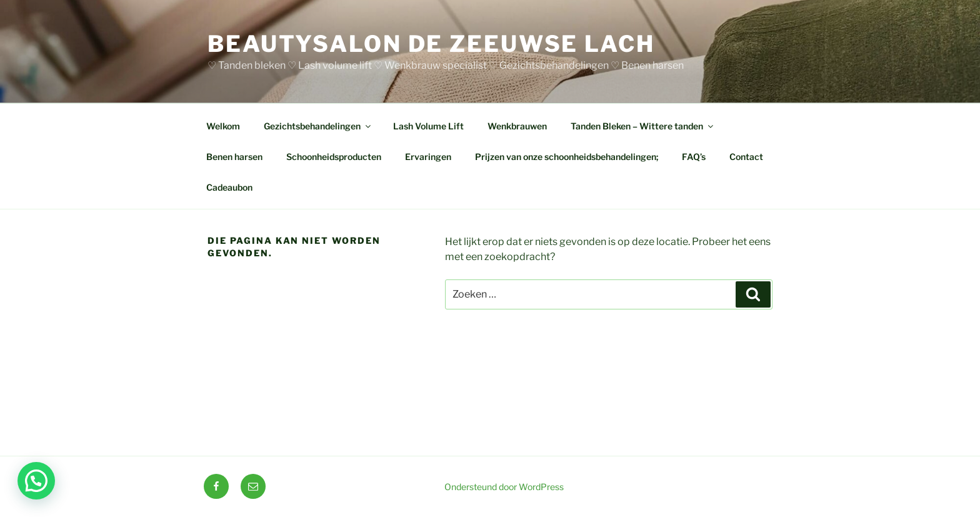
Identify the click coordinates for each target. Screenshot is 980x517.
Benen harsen (234, 157)
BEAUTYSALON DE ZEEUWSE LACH (431, 44)
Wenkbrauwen (517, 126)
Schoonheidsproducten (334, 157)
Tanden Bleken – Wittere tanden (643, 126)
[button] (36, 481)
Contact (746, 157)
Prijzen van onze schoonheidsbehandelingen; (567, 157)
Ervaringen (428, 157)
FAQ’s (694, 157)
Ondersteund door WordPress (504, 487)
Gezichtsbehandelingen (318, 126)
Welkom (223, 126)
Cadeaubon (229, 187)
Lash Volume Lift (428, 126)
